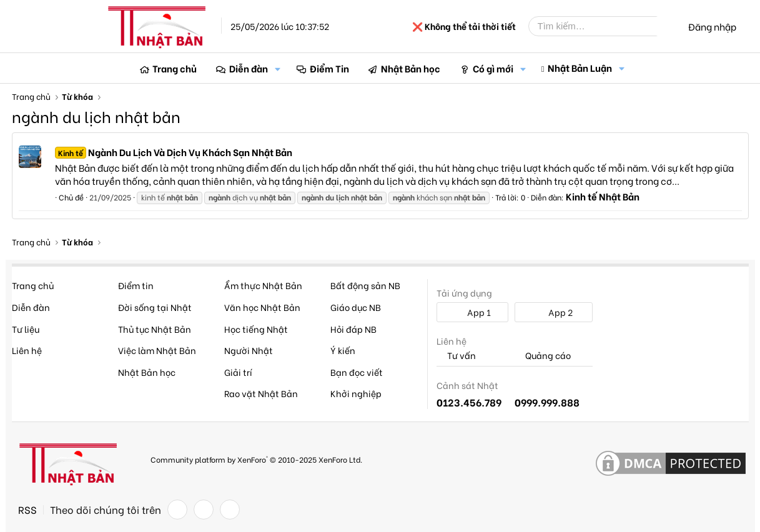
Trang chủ (175, 68)
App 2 (554, 312)
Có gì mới (493, 68)
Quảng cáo (543, 356)
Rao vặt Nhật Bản (261, 393)
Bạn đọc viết (357, 372)
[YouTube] (230, 510)
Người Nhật (249, 350)
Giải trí (238, 372)
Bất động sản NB (365, 285)
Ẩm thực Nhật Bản (263, 285)
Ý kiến (343, 350)
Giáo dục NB (356, 307)
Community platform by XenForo (256, 459)
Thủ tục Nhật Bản (155, 329)
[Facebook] (177, 510)
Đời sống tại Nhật (155, 307)
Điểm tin (136, 285)
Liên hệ (27, 350)
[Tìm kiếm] (602, 26)
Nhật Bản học (411, 68)
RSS (27, 510)
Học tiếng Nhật (256, 329)
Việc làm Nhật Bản (157, 350)
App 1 (472, 312)
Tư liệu (26, 329)
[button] (278, 68)
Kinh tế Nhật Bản (603, 196)
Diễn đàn (249, 68)
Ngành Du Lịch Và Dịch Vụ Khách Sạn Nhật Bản (174, 152)
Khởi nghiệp (356, 393)
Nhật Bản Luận (580, 67)
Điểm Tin (329, 68)
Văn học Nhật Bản (262, 307)
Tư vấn (456, 356)
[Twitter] (204, 510)
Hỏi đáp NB (353, 329)
